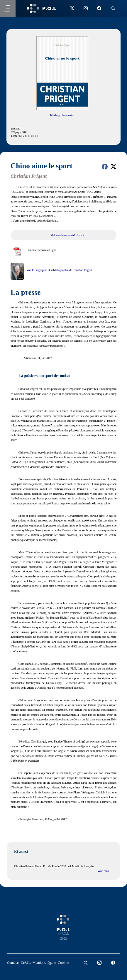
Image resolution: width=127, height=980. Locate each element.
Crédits (26, 963)
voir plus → (105, 871)
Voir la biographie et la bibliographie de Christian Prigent (59, 270)
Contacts (13, 963)
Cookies (63, 963)
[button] (105, 167)
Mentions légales (45, 963)
